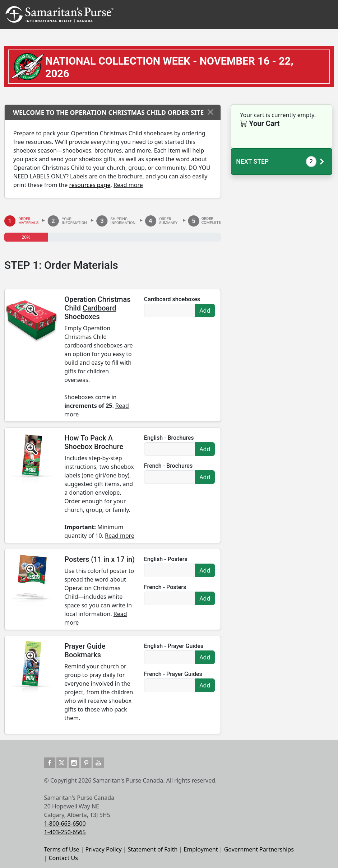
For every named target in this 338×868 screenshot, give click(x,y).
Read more (128, 185)
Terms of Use (62, 849)
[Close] (210, 112)
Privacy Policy (104, 849)
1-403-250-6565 (65, 832)
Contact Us (63, 858)
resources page (90, 185)
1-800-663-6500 (65, 823)
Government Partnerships (259, 849)
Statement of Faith (153, 849)
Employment (201, 849)
